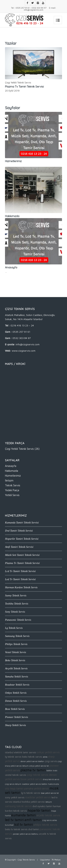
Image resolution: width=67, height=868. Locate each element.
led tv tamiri (14, 820)
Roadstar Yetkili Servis (17, 685)
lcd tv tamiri (24, 824)
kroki (55, 771)
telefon (49, 771)
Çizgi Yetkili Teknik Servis (18, 83)
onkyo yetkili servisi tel (39, 766)
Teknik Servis (13, 485)
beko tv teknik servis (16, 829)
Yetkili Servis (12, 495)
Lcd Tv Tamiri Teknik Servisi (20, 571)
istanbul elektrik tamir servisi (21, 752)
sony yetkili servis (15, 797)
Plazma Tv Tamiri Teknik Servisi (24, 87)
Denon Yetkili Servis (16, 701)
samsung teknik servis (18, 806)
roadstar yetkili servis (38, 797)
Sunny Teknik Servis (16, 595)
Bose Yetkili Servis (15, 709)
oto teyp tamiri (14, 788)
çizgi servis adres (50, 820)
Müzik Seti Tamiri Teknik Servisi (22, 555)
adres (45, 757)
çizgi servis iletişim (13, 784)
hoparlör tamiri (39, 810)
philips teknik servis (45, 825)
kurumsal (9, 825)
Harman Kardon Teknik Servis (21, 587)
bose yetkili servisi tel (50, 793)
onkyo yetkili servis (48, 752)
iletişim (49, 802)
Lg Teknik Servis (14, 628)
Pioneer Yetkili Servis (17, 717)
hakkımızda (54, 784)
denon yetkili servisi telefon (32, 761)
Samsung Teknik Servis (17, 636)
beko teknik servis (32, 757)
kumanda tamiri (24, 815)
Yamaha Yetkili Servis (17, 677)
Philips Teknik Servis (16, 644)
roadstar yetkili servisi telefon (35, 784)
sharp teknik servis (51, 779)
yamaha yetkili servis (36, 788)
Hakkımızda (12, 216)
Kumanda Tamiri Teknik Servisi (22, 523)
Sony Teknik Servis (15, 612)
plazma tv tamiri (33, 770)
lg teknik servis (13, 757)
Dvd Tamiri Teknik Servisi (19, 531)
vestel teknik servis (16, 775)
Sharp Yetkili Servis (15, 725)
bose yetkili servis (31, 779)
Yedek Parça (12, 490)
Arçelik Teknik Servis (16, 668)
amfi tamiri (33, 820)
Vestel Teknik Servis (16, 652)
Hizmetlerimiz (13, 161)
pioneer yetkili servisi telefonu (26, 834)
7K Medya (56, 860)
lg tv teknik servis (31, 793)
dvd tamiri (34, 829)
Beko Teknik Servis (15, 660)
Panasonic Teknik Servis (18, 620)
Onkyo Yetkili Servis (16, 693)
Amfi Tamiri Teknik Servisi (19, 547)
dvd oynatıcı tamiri (42, 806)
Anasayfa (11, 267)
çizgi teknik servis (38, 775)
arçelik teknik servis (48, 815)
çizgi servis (51, 761)
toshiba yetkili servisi (33, 802)
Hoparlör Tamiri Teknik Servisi (22, 539)
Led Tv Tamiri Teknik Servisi (20, 579)
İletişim (9, 480)
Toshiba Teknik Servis (17, 604)
